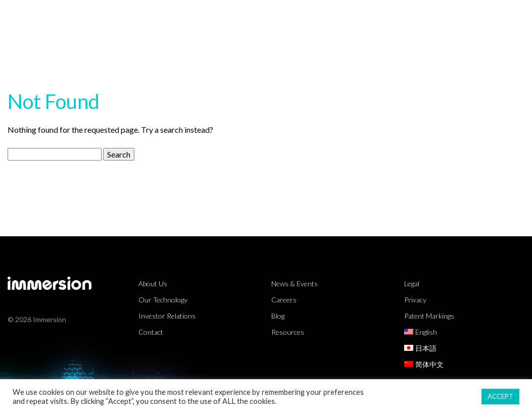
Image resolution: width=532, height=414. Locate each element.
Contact (151, 332)
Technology (287, 17)
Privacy (415, 300)
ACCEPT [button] (500, 396)
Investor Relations (167, 316)
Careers (284, 300)
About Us (473, 17)
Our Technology (163, 300)
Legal (412, 283)
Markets (223, 17)
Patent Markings (429, 316)
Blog (278, 316)
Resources (355, 17)
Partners (415, 17)
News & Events (295, 283)
